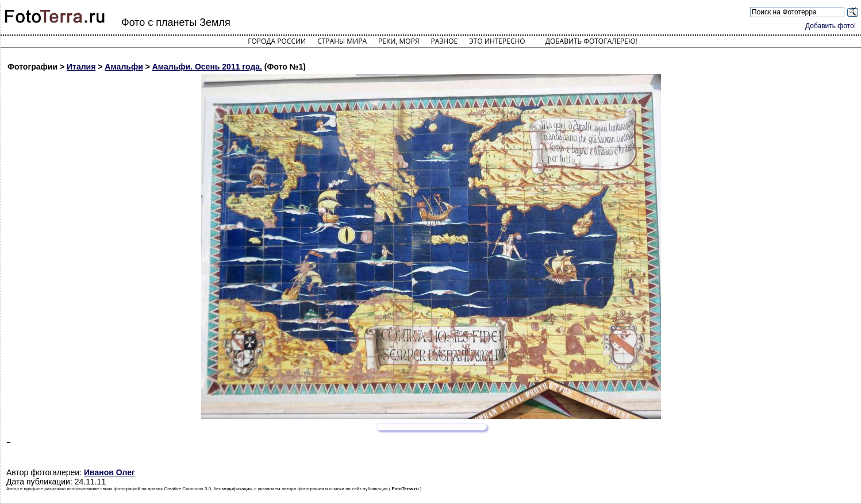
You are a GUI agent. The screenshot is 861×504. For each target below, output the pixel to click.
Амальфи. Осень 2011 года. (207, 67)
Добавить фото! (831, 26)
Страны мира (342, 41)
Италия (81, 67)
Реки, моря (399, 41)
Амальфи (124, 67)
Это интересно (497, 41)
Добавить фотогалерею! (591, 41)
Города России (277, 41)
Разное (445, 41)
